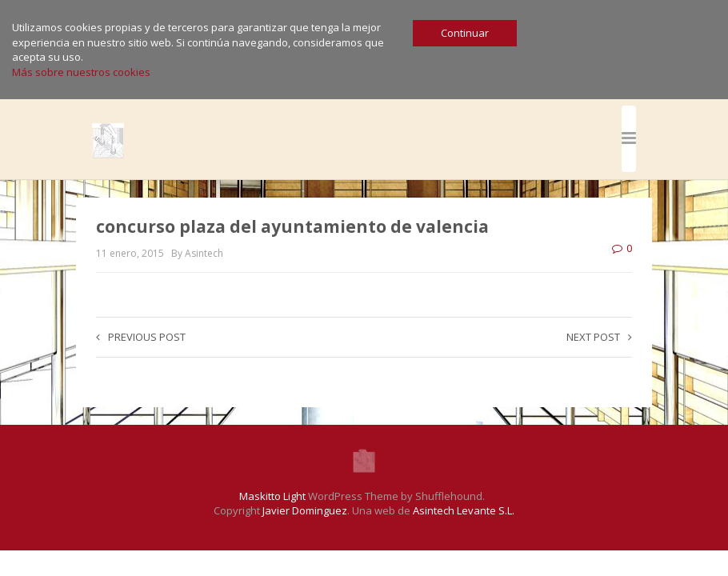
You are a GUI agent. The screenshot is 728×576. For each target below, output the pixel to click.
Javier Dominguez (305, 510)
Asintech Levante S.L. (464, 510)
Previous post (141, 337)
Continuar (465, 33)
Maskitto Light (272, 496)
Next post (599, 337)
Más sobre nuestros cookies (81, 72)
